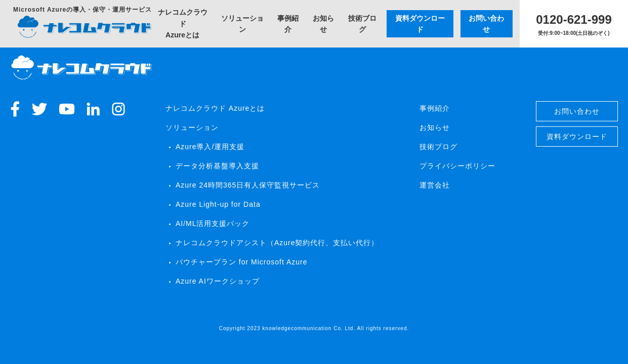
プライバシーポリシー (457, 166)
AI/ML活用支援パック (213, 223)
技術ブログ (362, 24)
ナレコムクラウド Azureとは (215, 108)
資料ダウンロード (420, 24)
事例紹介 (288, 24)
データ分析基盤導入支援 (217, 166)
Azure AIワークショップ (218, 281)
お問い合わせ (486, 24)
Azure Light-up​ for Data (218, 204)
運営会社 (435, 185)
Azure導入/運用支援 (210, 147)
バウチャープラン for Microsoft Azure (242, 262)
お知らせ (323, 24)
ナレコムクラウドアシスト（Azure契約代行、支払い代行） (277, 243)
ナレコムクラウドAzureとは (183, 24)
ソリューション (242, 24)
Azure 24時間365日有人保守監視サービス (248, 185)
